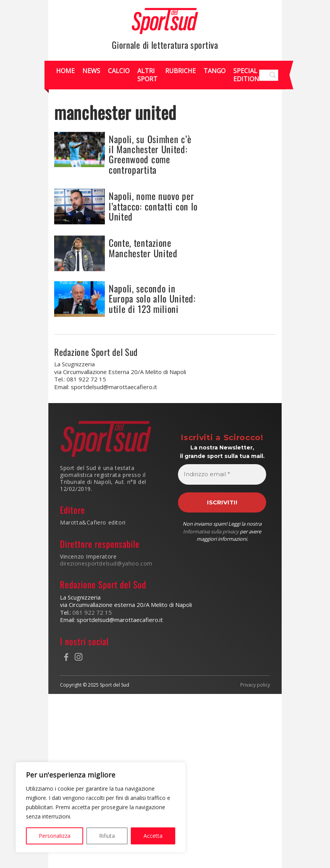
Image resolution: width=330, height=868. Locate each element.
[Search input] (265, 75)
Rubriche (180, 71)
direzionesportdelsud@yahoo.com (106, 563)
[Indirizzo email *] (222, 474)
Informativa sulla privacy (211, 531)
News (91, 71)
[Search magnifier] (273, 75)
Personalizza (55, 836)
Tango (215, 71)
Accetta (153, 836)
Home (65, 71)
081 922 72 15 (92, 612)
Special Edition (246, 75)
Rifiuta (107, 836)
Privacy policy (255, 685)
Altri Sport (147, 75)
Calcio (119, 71)
